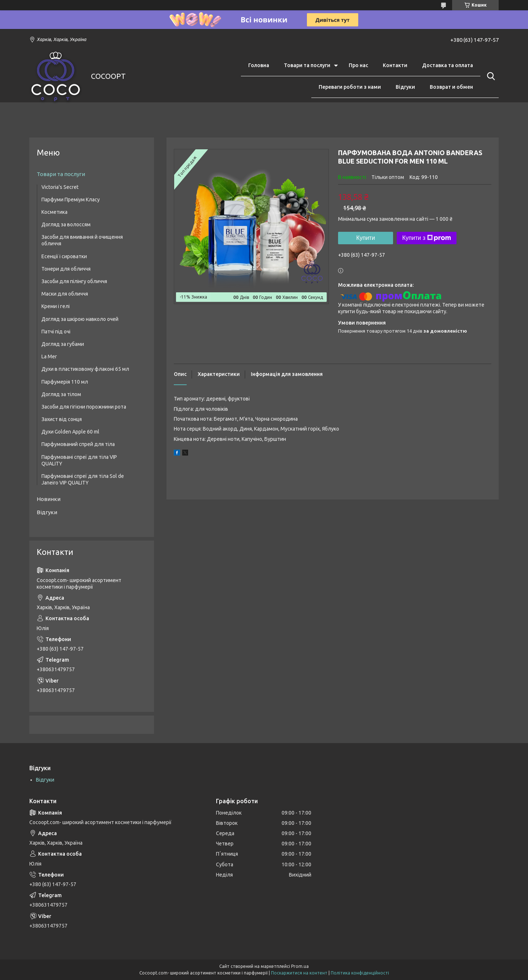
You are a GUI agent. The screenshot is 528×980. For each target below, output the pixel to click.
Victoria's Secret (60, 187)
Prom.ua (300, 966)
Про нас (358, 65)
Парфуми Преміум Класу (71, 200)
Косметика (54, 212)
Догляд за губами (63, 344)
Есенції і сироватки (64, 256)
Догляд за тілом (61, 394)
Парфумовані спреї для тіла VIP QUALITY (79, 460)
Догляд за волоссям (66, 224)
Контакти (395, 65)
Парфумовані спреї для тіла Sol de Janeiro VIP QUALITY (83, 479)
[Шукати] (489, 76)
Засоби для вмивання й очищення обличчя (82, 240)
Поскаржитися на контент (299, 973)
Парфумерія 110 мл (65, 382)
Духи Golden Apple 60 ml (70, 432)
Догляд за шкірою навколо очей (80, 319)
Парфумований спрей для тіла (78, 444)
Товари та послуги (307, 65)
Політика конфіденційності (360, 973)
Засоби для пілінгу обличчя (74, 281)
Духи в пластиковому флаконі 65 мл (85, 369)
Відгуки (405, 87)
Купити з (427, 238)
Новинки (49, 499)
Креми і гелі (56, 306)
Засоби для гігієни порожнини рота (84, 407)
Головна (259, 65)
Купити (365, 238)
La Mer (49, 356)
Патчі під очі (56, 332)
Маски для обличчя (65, 294)
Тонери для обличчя (66, 269)
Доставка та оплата (448, 65)
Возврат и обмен (451, 87)
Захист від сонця (62, 419)
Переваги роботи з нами (350, 87)
